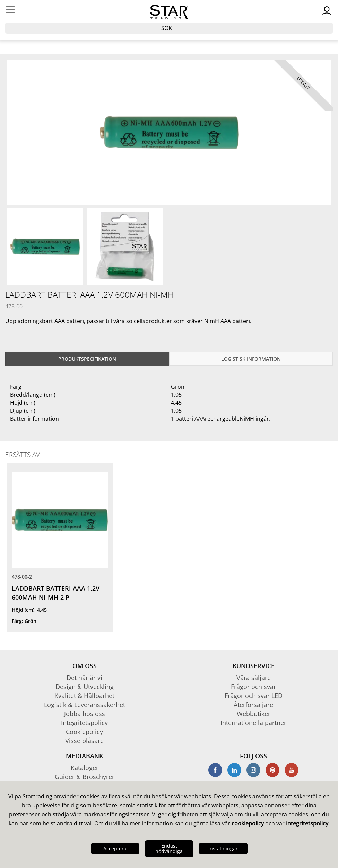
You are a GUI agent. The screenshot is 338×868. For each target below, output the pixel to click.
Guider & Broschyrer (85, 777)
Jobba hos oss (85, 714)
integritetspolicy (307, 823)
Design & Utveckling (85, 687)
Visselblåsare (84, 741)
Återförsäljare (253, 705)
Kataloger (85, 768)
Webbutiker (254, 714)
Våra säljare (254, 678)
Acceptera (115, 848)
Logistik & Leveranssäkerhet (85, 705)
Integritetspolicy (84, 723)
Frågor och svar (253, 687)
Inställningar (223, 848)
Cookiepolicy (84, 732)
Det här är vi (84, 678)
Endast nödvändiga (169, 848)
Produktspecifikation (87, 359)
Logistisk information (251, 359)
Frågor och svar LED (254, 696)
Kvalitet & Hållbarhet (84, 696)
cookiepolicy (248, 823)
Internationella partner (253, 723)
